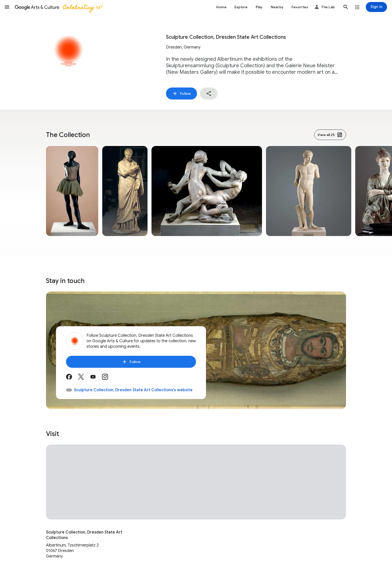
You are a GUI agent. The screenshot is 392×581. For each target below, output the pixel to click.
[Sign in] (376, 7)
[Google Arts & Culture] (58, 7)
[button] (7, 7)
